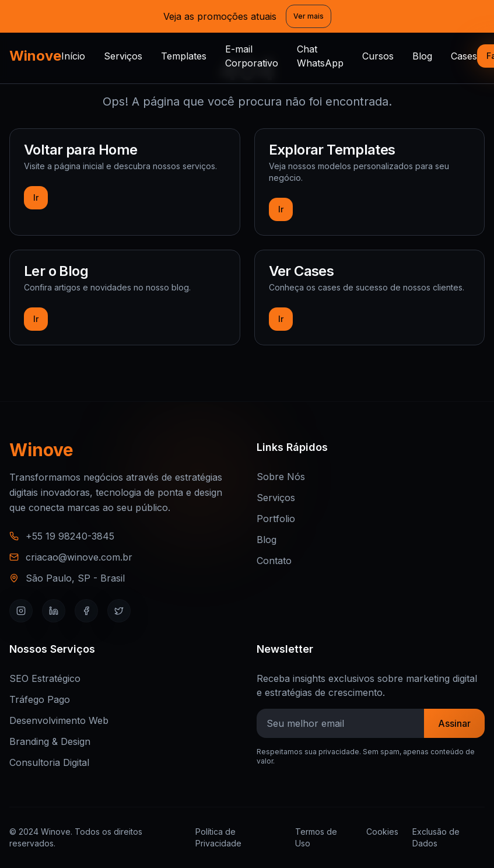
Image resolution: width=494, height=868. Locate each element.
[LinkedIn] (54, 611)
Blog (422, 56)
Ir (36, 197)
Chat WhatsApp (320, 56)
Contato (274, 561)
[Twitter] (119, 611)
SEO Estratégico (45, 678)
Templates (184, 56)
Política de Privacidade (218, 837)
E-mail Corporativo (252, 56)
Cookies (382, 832)
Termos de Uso (316, 837)
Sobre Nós (281, 477)
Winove (35, 56)
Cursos (378, 56)
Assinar (454, 723)
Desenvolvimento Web (59, 720)
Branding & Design (50, 741)
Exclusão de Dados (436, 837)
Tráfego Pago (40, 699)
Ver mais (309, 16)
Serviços (123, 56)
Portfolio (276, 519)
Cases (464, 56)
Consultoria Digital (49, 762)
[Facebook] (86, 611)
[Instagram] (21, 611)
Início (73, 56)
